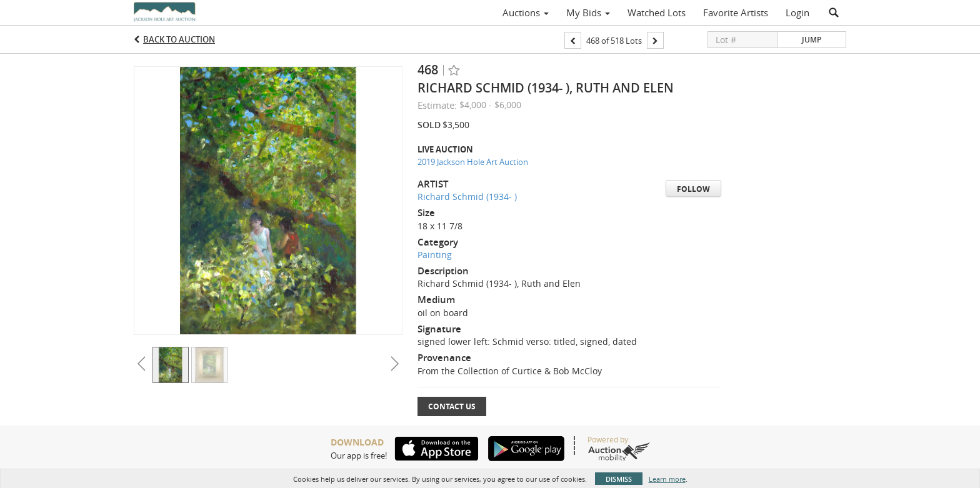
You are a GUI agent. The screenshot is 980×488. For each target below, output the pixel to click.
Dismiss (619, 479)
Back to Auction (179, 39)
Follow (693, 189)
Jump (812, 40)
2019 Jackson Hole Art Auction (473, 162)
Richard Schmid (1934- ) (467, 197)
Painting (435, 255)
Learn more (667, 479)
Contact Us (452, 406)
